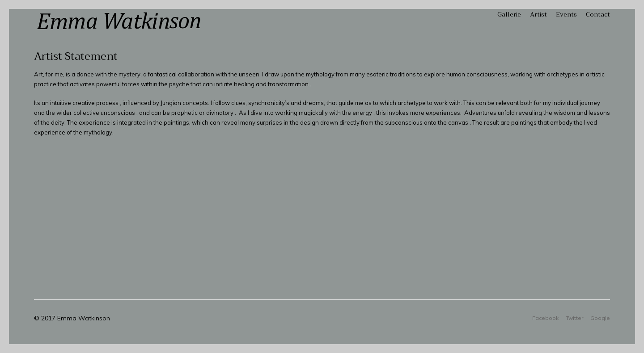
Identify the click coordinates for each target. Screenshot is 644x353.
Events (566, 14)
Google (600, 318)
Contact (598, 14)
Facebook (545, 318)
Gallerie (509, 14)
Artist (538, 14)
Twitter (574, 318)
